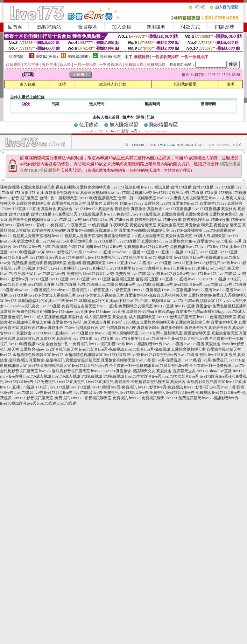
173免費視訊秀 (65, 214)
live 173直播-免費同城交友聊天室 (68, 306)
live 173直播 (225, 187)
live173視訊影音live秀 (107, 344)
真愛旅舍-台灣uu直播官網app (150, 312)
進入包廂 (27, 84)
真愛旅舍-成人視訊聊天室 (90, 317)
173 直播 (21, 193)
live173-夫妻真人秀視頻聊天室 (183, 198)
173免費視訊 (92, 376)
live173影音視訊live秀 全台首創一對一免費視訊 (48, 344)
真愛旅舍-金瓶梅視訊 (47, 360)
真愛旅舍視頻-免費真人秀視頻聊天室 (156, 295)
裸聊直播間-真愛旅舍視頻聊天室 (27, 187)
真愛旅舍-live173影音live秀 (219, 241)
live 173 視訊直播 (126, 187)
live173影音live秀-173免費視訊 (30, 382)
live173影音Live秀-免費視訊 (197, 257)
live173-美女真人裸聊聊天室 (52, 295)
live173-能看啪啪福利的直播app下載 (35, 301)
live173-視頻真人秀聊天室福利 (25, 236)
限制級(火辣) (47, 57)
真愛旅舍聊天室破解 (49, 230)
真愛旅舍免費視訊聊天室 (30, 220)
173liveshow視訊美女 (22, 306)
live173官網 (14, 225)
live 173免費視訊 (118, 214)
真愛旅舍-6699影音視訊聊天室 (92, 230)
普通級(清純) (111, 57)
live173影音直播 (13, 284)
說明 (230, 84)
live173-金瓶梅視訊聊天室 (49, 366)
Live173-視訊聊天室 (222, 268)
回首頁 (15, 27)
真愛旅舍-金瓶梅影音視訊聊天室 (142, 382)
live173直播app (56, 333)
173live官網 (220, 220)
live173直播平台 (122, 268)
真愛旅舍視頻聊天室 (62, 193)
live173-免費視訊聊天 (147, 398)
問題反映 (225, 27)
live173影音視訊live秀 (134, 193)
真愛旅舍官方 (196, 328)
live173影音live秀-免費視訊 (116, 247)
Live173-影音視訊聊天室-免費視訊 (41, 398)
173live (125, 203)
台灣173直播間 (55, 247)
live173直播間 (105, 241)
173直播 (197, 193)
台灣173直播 (181, 187)
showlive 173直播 (97, 252)
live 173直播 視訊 (193, 355)
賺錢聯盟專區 (164, 125)
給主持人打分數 (113, 84)
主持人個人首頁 (106, 117)
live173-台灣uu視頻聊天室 (149, 301)
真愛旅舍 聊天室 (199, 225)
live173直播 (208, 252)
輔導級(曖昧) (79, 57)
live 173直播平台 (128, 339)
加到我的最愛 (185, 84)
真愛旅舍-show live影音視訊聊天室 (49, 349)
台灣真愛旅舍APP (90, 328)
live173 (79, 209)
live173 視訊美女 (130, 257)
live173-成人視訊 (37, 376)
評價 (140, 117)
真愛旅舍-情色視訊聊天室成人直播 (81, 322)
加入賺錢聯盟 (124, 125)
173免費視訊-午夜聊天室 (66, 225)
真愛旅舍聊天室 (143, 225)
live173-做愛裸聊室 (187, 230)
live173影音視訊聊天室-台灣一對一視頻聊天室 (39, 198)
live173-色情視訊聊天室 (176, 317)
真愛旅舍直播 (173, 214)
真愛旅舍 (95, 203)
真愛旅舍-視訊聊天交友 (136, 371)
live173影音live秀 (124, 131)
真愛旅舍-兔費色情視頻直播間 (221, 306)
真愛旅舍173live (213, 203)
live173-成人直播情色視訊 (46, 317)
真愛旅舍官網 (28, 339)
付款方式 (190, 27)
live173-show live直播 (214, 371)
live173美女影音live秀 (143, 376)
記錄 (151, 117)
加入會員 (122, 27)
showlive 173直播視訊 (32, 290)
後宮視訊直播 (123, 279)
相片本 (128, 117)
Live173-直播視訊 (146, 290)
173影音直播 (98, 290)
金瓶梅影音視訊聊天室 (47, 263)
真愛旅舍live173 (158, 203)
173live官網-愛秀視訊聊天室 (138, 220)
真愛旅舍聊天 (148, 328)
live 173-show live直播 (70, 312)
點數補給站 (49, 27)
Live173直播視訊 (177, 209)
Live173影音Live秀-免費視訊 (58, 274)
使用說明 (156, 27)
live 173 (192, 247)
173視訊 (225, 193)
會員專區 (88, 27)
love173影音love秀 (67, 220)
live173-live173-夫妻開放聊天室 (67, 241)
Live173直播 (161, 263)
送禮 (62, 84)
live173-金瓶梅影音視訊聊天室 (65, 371)
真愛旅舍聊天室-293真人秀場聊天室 (134, 236)
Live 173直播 (117, 263)
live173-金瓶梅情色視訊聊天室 (25, 355)
